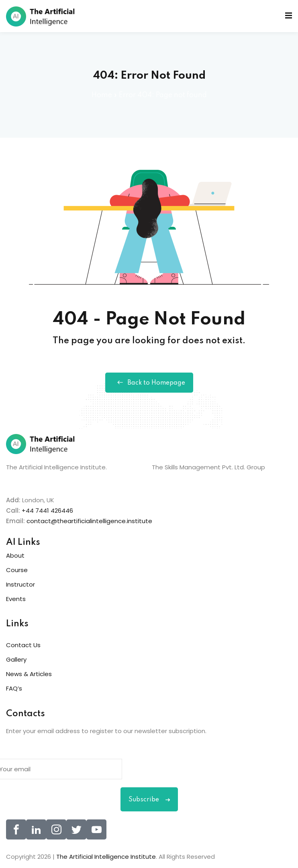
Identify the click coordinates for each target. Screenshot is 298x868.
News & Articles (29, 674)
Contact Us (23, 645)
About (15, 555)
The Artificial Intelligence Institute (106, 857)
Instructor (20, 584)
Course (17, 570)
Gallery (16, 659)
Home (102, 95)
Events (16, 599)
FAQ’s (14, 688)
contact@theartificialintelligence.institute (89, 521)
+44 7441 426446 (47, 510)
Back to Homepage (149, 383)
